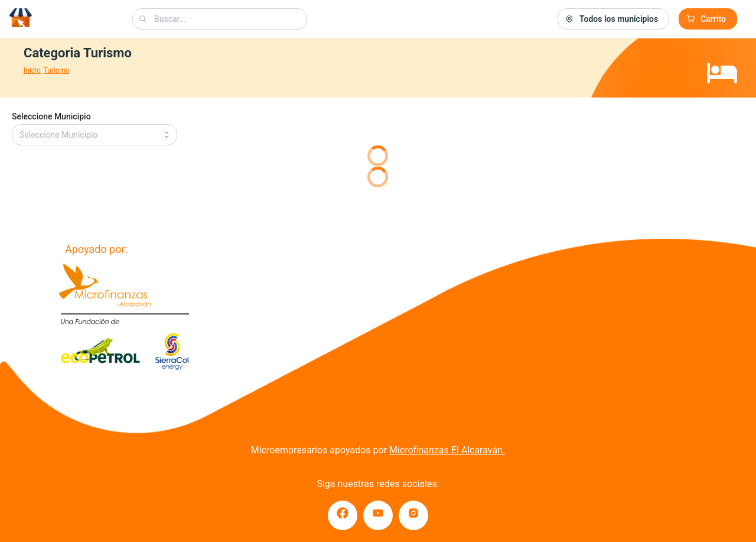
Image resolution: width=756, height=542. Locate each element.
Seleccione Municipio (51, 116)
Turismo (57, 70)
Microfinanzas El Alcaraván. (447, 450)
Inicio (32, 70)
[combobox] (220, 19)
